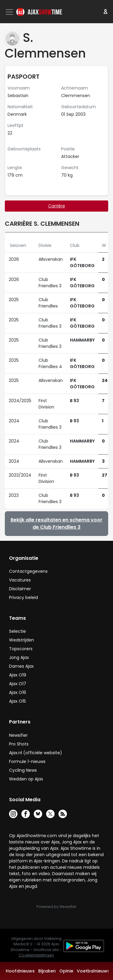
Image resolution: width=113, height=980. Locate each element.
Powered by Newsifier (56, 907)
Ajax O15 (17, 701)
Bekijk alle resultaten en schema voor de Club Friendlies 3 (56, 523)
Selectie (17, 631)
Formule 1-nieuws (27, 761)
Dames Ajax (21, 666)
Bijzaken (47, 971)
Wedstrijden (22, 640)
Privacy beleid (24, 597)
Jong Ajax (19, 657)
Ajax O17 (18, 684)
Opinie (66, 971)
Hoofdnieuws (20, 971)
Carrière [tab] (57, 206)
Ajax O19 (18, 675)
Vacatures (20, 580)
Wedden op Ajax (26, 779)
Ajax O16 (18, 692)
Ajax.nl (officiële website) (36, 753)
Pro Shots (19, 744)
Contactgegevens (28, 571)
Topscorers (21, 649)
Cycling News (23, 770)
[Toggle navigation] (10, 12)
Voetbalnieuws (93, 971)
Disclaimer (20, 589)
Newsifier (18, 735)
